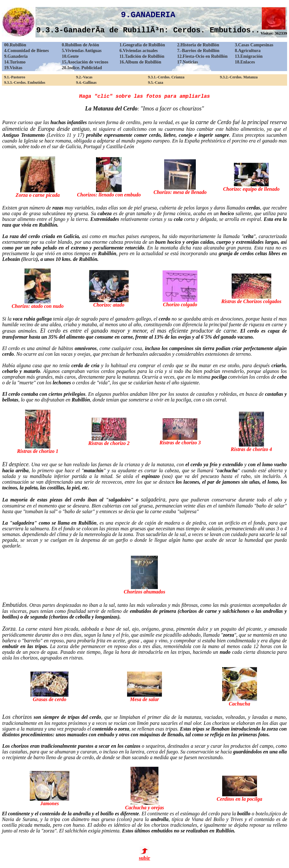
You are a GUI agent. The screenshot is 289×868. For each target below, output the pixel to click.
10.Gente (70, 56)
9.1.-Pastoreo (15, 77)
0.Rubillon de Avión (80, 45)
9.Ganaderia (16, 56)
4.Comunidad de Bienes (26, 51)
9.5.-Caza (156, 83)
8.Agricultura (248, 51)
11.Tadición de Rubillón (142, 56)
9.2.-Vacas (84, 77)
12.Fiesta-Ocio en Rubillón (202, 56)
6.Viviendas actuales (139, 51)
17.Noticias (188, 62)
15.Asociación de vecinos (85, 62)
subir (144, 856)
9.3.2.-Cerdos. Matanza (239, 77)
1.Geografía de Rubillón (142, 45)
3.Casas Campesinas (254, 45)
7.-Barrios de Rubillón (198, 51)
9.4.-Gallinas (86, 83)
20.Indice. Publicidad (82, 68)
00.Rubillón (15, 45)
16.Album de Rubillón (140, 62)
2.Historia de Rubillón (198, 45)
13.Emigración (249, 56)
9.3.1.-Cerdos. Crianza (166, 77)
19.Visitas (13, 68)
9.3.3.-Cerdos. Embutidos (25, 83)
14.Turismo (15, 62)
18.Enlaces (245, 62)
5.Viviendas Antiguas (82, 51)
